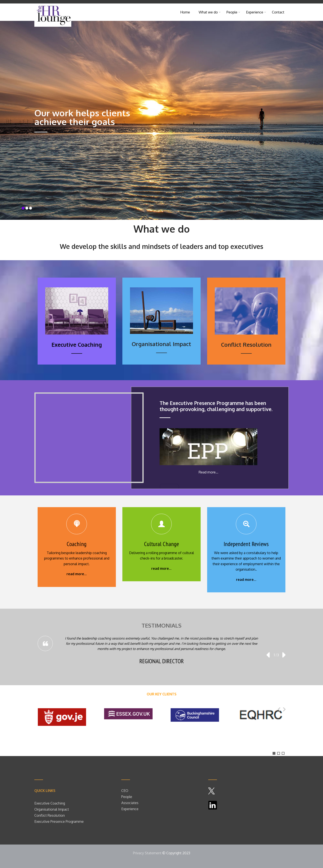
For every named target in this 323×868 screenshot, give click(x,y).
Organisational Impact (52, 809)
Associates (130, 803)
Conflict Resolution (50, 815)
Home (185, 12)
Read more (207, 472)
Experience (256, 12)
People (233, 12)
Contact (278, 12)
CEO (125, 791)
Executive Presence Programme (59, 821)
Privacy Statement (147, 853)
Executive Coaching (50, 803)
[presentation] (268, 655)
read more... (77, 574)
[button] (274, 753)
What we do (210, 12)
